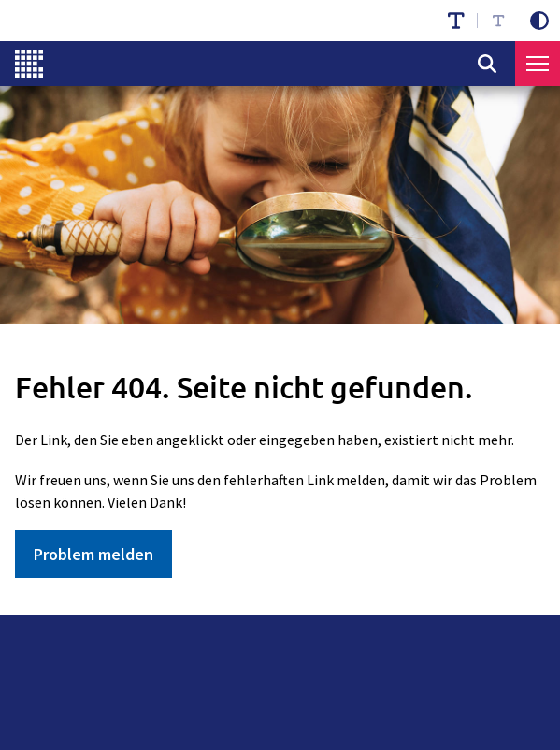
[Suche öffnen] (487, 64)
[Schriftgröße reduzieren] (498, 21)
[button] (538, 64)
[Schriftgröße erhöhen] (456, 21)
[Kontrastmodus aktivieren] (539, 21)
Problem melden (93, 554)
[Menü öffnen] (538, 64)
